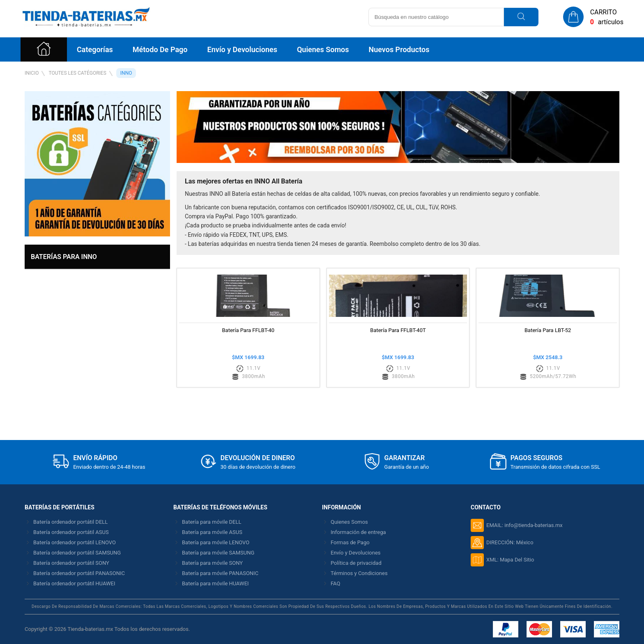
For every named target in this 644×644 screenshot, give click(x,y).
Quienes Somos (323, 49)
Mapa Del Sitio (517, 560)
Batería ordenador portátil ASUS (71, 532)
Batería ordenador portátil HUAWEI (74, 583)
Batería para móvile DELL (212, 522)
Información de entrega (358, 532)
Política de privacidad (356, 563)
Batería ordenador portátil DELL (70, 522)
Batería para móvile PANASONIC (220, 573)
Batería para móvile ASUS (212, 532)
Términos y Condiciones (359, 573)
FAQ (335, 583)
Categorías (95, 49)
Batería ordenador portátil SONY (71, 563)
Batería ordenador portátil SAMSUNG (77, 553)
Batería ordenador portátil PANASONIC (79, 573)
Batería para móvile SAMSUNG (218, 553)
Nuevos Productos (399, 49)
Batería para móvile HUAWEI (215, 583)
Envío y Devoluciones (242, 49)
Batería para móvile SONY (212, 563)
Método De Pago (160, 49)
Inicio (32, 73)
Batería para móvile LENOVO (216, 542)
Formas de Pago (350, 542)
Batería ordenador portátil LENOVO (75, 542)
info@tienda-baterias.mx (534, 525)
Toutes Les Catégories (77, 73)
